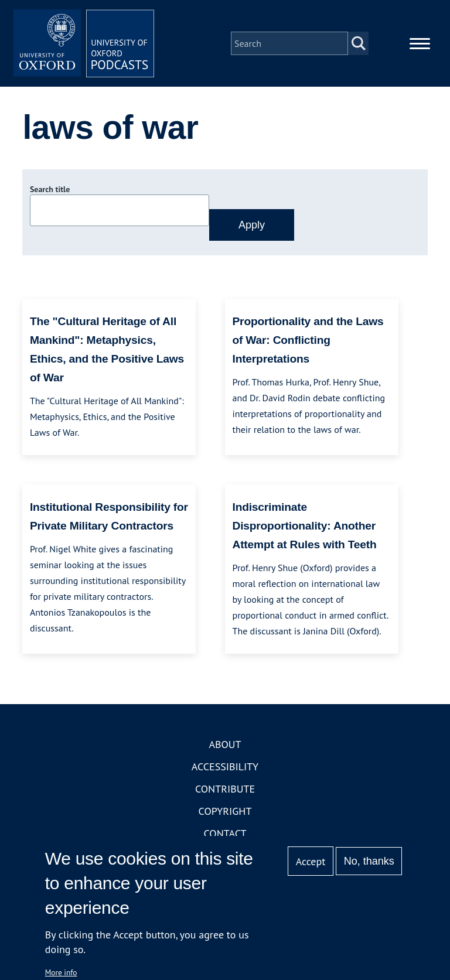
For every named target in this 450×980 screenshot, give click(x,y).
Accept (311, 861)
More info (61, 972)
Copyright (225, 811)
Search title (50, 189)
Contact (225, 833)
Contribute (225, 789)
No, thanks (369, 861)
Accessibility (225, 766)
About (225, 744)
